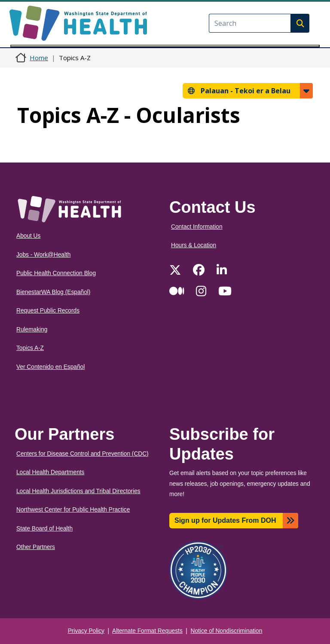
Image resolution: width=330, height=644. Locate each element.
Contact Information (197, 227)
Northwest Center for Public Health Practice (73, 510)
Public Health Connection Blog (56, 273)
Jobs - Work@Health (43, 255)
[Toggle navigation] (165, 46)
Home (39, 58)
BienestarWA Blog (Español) (53, 292)
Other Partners (36, 547)
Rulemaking (32, 330)
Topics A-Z (30, 348)
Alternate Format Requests (147, 631)
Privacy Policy (86, 631)
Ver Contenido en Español (50, 367)
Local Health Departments (50, 472)
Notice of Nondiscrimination (227, 631)
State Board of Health (44, 529)
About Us (28, 236)
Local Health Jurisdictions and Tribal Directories (78, 491)
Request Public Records (48, 311)
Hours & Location (194, 245)
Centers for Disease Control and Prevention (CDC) (82, 454)
